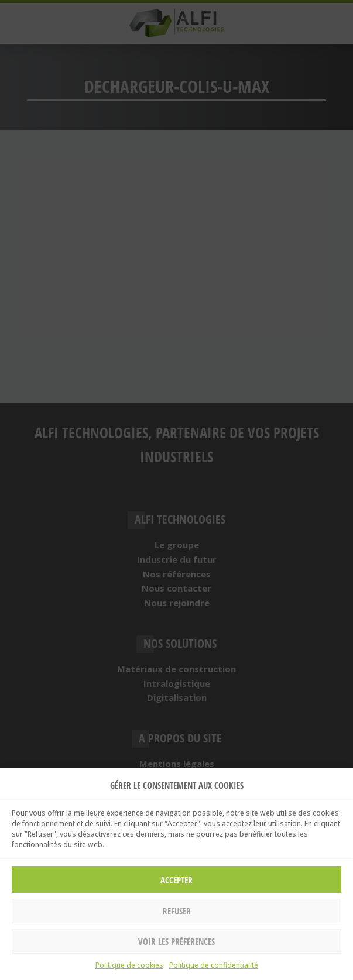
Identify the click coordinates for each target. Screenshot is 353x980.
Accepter (176, 880)
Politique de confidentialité (214, 965)
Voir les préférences (176, 941)
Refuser (177, 911)
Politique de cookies (129, 965)
